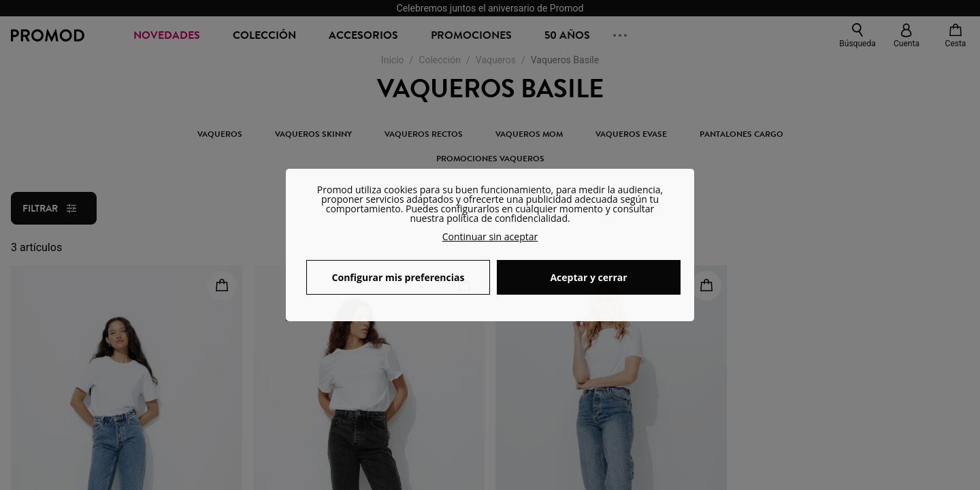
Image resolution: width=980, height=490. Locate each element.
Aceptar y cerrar (588, 277)
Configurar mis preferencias (398, 277)
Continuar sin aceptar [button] (490, 236)
